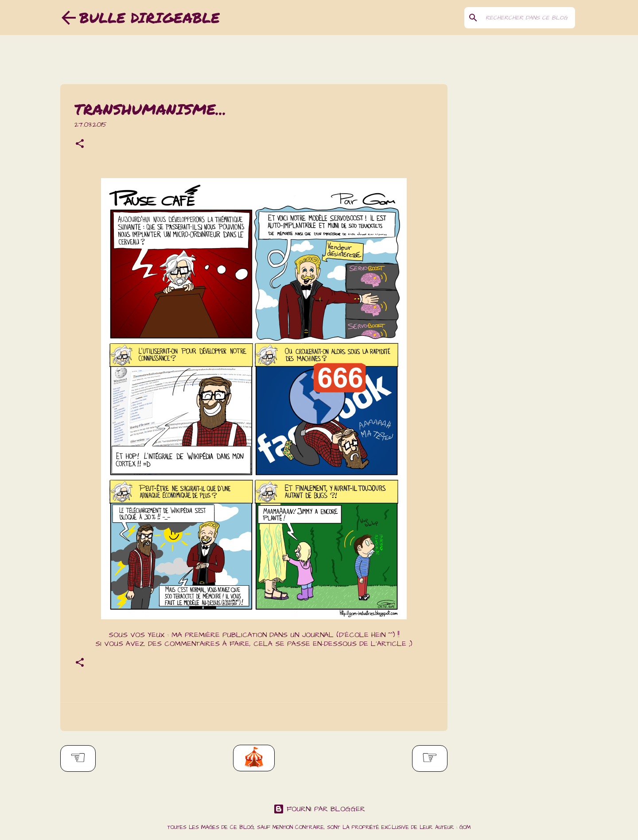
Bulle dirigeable (150, 17)
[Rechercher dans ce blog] (529, 18)
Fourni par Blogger (319, 809)
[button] (80, 145)
